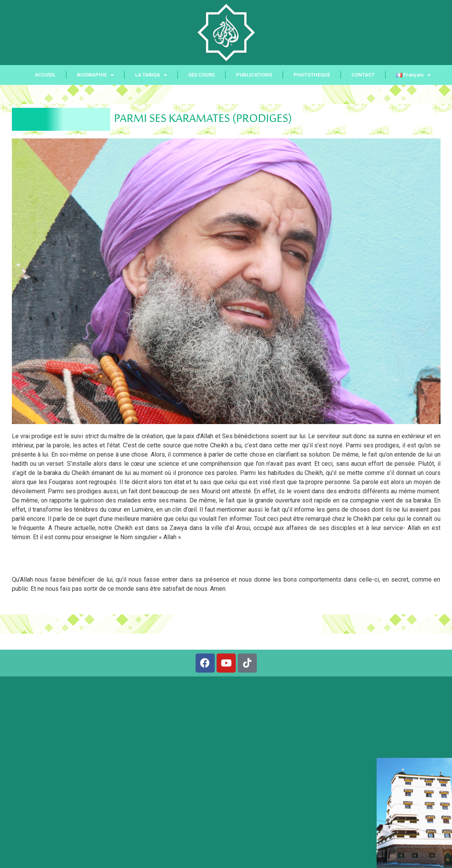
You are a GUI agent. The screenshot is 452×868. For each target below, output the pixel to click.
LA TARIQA (151, 75)
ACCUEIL (45, 75)
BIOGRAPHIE (95, 75)
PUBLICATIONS (254, 75)
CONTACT (363, 75)
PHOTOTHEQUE (312, 75)
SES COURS (202, 75)
